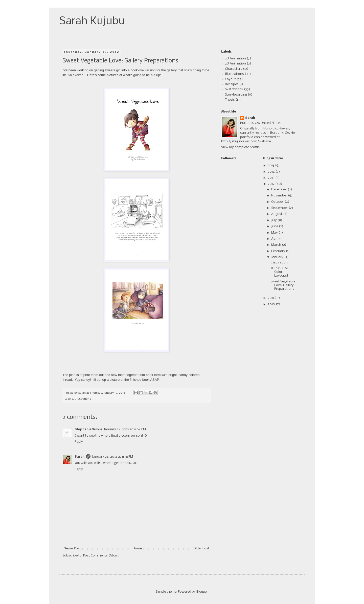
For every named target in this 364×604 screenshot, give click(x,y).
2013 (271, 178)
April (275, 239)
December (279, 189)
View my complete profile (240, 147)
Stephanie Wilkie (88, 429)
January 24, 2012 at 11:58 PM (112, 457)
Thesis (230, 100)
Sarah (79, 457)
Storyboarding (236, 95)
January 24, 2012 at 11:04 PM (125, 429)
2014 (272, 172)
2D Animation (235, 59)
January (278, 257)
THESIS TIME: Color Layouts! (280, 272)
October (278, 202)
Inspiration (279, 263)
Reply (79, 442)
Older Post (201, 549)
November (280, 196)
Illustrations (83, 399)
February (279, 251)
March (277, 245)
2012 (271, 184)
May (275, 233)
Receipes (232, 84)
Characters (234, 69)
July (274, 220)
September (280, 208)
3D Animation (235, 64)
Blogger (202, 592)
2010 (272, 304)
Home (137, 549)
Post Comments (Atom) (101, 556)
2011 (271, 298)
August (277, 214)
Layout (230, 79)
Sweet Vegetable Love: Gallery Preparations (283, 285)
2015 (271, 165)
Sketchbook (234, 89)
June (275, 226)
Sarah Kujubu (92, 21)
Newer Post (72, 549)
